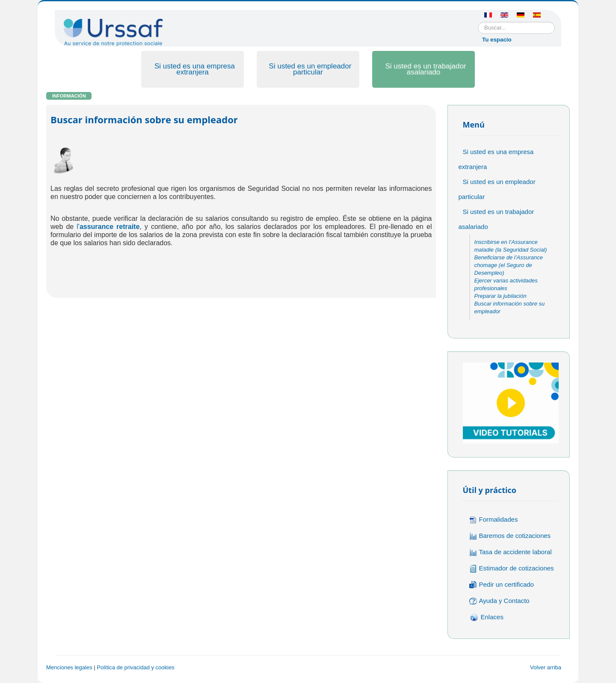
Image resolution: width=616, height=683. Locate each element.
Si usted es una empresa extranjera (195, 69)
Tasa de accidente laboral (511, 552)
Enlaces (486, 618)
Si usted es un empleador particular (310, 69)
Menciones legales (69, 667)
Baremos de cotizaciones (510, 536)
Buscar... (478, 22)
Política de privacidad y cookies (135, 667)
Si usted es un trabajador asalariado (425, 69)
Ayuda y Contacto (499, 601)
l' (108, 227)
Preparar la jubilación (500, 296)
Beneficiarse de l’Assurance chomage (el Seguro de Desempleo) (509, 265)
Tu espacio (497, 40)
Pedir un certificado (502, 585)
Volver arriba (546, 667)
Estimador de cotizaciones (512, 569)
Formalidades (494, 520)
